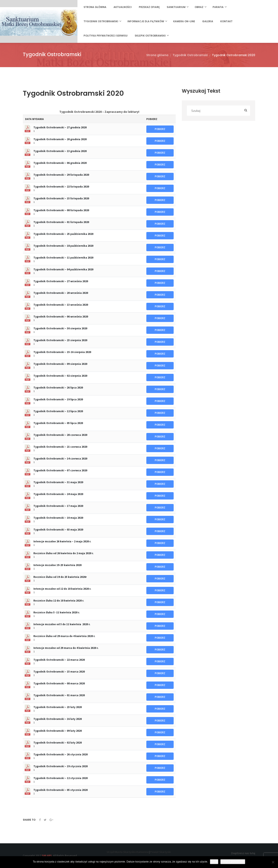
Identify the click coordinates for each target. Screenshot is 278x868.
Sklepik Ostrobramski (150, 36)
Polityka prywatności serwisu (106, 36)
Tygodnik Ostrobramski (101, 21)
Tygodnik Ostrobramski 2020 (234, 55)
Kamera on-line (184, 21)
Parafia (218, 7)
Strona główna (95, 7)
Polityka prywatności (233, 862)
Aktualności (123, 7)
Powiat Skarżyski (161, 852)
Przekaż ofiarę (149, 7)
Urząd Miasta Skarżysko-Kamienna (128, 852)
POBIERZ (160, 129)
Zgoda (214, 862)
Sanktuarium (176, 7)
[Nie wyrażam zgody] (273, 862)
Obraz (199, 7)
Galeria (208, 21)
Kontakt (226, 21)
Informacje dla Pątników (146, 21)
